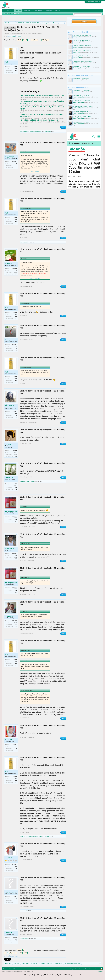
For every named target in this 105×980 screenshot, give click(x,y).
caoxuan (30, 118)
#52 (63, 561)
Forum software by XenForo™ (18, 972)
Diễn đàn (18, 11)
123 (16, 490)
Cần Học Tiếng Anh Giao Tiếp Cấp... (83, 51)
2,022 (16, 518)
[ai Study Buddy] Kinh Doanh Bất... (83, 117)
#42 (63, 192)
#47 (63, 384)
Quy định (100, 972)
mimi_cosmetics (10, 892)
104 (43, 40)
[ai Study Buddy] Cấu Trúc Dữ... (82, 101)
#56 (63, 738)
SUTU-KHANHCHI (11, 511)
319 (16, 747)
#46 (63, 340)
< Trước (19, 40)
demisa (75, 80)
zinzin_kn (39, 836)
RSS (101, 969)
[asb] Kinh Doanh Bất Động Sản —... (83, 112)
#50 (63, 477)
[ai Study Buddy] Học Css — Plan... (83, 106)
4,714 (16, 555)
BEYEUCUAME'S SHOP (27, 481)
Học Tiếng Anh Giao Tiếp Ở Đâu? (82, 35)
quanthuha (8, 264)
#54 (63, 633)
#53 (63, 595)
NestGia (30, 105)
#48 (63, 423)
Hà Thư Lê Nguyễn (78, 97)
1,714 (16, 486)
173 (16, 627)
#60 (63, 935)
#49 (63, 444)
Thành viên (27, 11)
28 (17, 351)
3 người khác (47, 131)
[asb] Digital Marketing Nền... (81, 122)
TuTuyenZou (9, 616)
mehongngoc (38, 131)
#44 (63, 287)
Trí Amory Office (33, 111)
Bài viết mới (16, 13)
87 (17, 163)
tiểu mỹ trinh (77, 37)
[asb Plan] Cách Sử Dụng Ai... (81, 95)
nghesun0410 (9, 549)
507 (16, 414)
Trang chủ (9, 11)
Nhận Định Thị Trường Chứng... (82, 66)
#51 (63, 527)
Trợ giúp (82, 969)
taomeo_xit (31, 131)
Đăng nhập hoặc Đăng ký (93, 2)
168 (16, 347)
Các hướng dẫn (38, 11)
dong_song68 (9, 157)
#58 (63, 860)
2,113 (16, 870)
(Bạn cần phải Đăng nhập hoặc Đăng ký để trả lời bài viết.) (50, 950)
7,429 (16, 270)
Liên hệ (57, 11)
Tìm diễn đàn (7, 13)
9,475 (16, 452)
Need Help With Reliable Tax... (82, 56)
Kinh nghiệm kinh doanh (20, 33)
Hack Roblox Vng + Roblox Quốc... (83, 61)
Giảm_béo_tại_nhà (11, 406)
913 (16, 456)
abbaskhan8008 (78, 47)
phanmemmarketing (34, 97)
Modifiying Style (7, 969)
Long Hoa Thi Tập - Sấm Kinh (81, 40)
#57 (63, 832)
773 (16, 73)
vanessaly (8, 932)
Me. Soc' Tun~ (10, 740)
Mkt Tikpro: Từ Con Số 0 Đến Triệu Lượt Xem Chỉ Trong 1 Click (43, 96)
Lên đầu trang (96, 969)
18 (17, 902)
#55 (63, 718)
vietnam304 (32, 33)
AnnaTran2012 (24, 836)
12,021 (16, 867)
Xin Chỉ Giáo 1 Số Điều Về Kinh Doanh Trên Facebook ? (40, 120)
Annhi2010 (8, 858)
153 (16, 522)
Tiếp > (46, 40)
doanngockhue (10, 340)
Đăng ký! (84, 22)
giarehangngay (25, 939)
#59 (63, 907)
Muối (6, 62)
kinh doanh (12, 36)
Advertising (49, 11)
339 (16, 939)
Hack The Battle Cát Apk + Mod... (82, 46)
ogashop (76, 42)
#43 (63, 238)
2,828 (16, 69)
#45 (63, 316)
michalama (76, 63)
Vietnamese (16, 969)
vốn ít (19, 36)
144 (16, 899)
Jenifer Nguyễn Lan (79, 68)
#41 (63, 127)
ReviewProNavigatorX (35, 122)
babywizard (24, 131)
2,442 (16, 623)
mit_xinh (8, 444)
